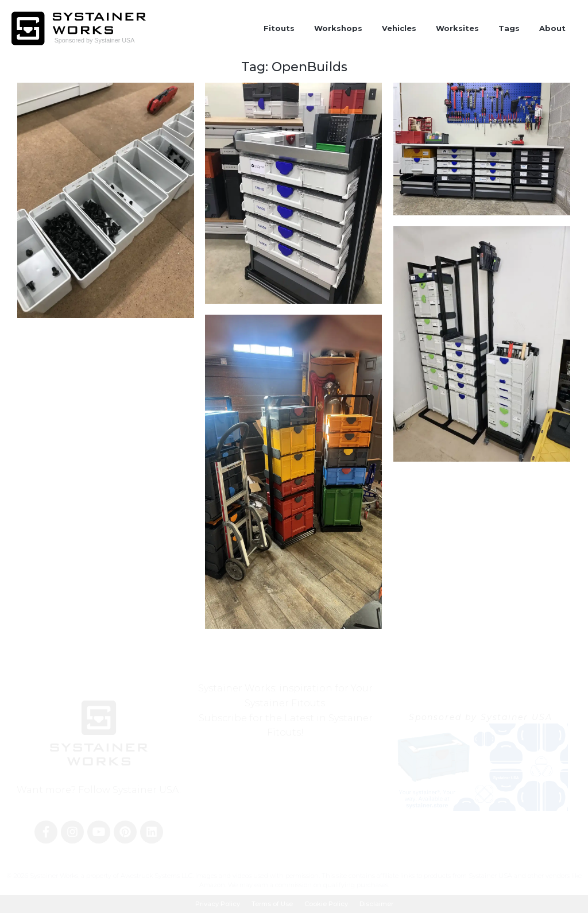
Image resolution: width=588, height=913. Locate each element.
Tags (509, 28)
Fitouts (279, 28)
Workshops (338, 28)
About (552, 28)
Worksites (457, 28)
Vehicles (399, 28)
